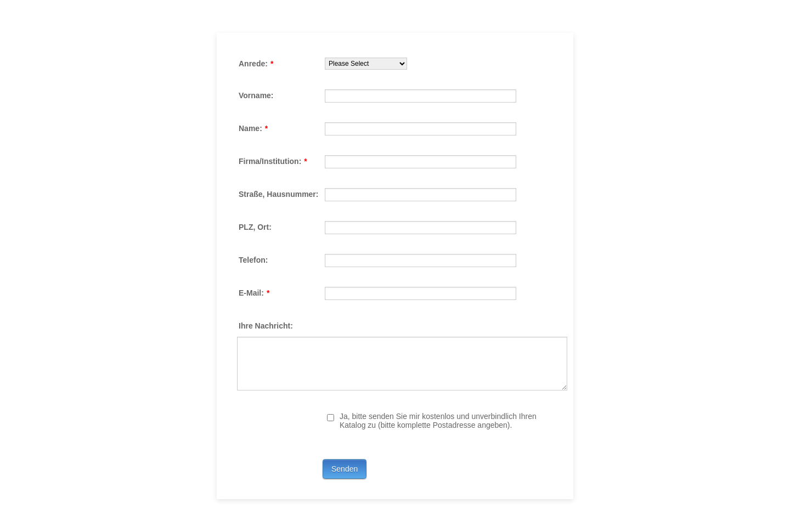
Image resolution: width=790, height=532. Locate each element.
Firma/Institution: (273, 161)
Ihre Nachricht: (266, 326)
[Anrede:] (366, 64)
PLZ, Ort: (255, 227)
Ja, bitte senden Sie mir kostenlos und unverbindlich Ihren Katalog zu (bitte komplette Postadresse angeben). (438, 421)
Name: (253, 128)
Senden (345, 469)
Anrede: (256, 64)
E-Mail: (254, 293)
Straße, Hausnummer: (278, 194)
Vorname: (256, 95)
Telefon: (253, 260)
